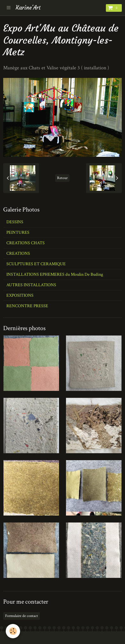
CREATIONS (18, 253)
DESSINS (15, 222)
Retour (62, 178)
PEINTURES (18, 232)
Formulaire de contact (22, 616)
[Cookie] (13, 631)
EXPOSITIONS (20, 295)
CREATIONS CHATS (26, 243)
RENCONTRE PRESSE (27, 306)
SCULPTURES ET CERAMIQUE (36, 264)
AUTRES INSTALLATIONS (31, 285)
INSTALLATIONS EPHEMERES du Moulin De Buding (55, 274)
